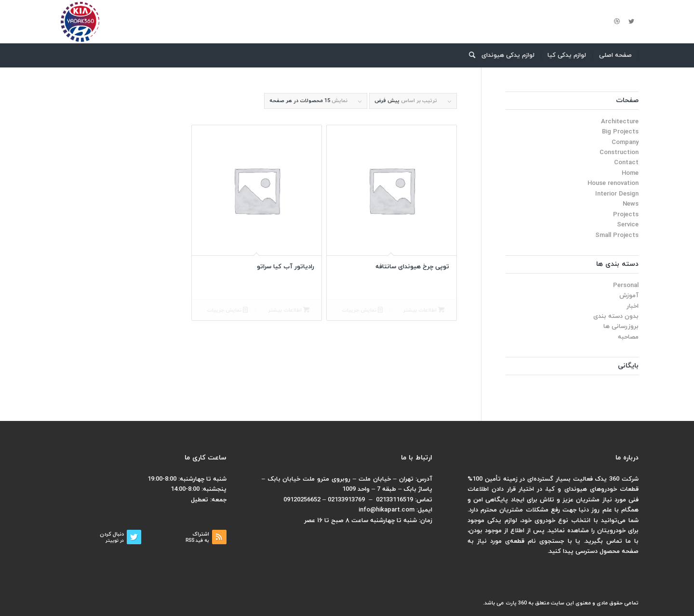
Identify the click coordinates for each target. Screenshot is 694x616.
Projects (626, 215)
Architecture (620, 122)
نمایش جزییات (362, 310)
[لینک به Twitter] (631, 22)
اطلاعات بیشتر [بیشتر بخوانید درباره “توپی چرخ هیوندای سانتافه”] (424, 310)
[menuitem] (616, 55)
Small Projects (617, 236)
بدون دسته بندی (616, 316)
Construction (619, 153)
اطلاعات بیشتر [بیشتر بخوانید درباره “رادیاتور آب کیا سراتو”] (289, 310)
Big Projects (620, 132)
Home (630, 173)
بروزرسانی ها (621, 327)
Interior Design (617, 194)
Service (628, 225)
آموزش (629, 296)
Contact (626, 163)
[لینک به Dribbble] (617, 22)
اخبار (633, 306)
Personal (626, 286)
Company (625, 143)
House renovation (613, 183)
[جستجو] (469, 55)
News (631, 204)
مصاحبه (628, 337)
